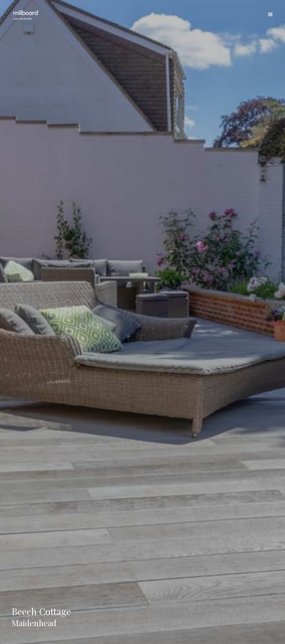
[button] (270, 15)
